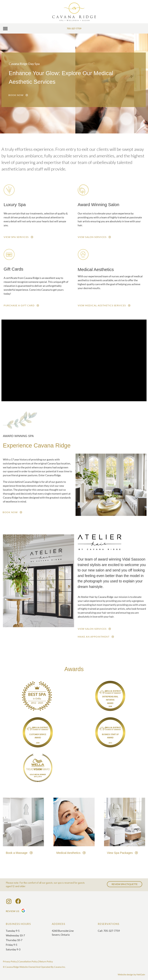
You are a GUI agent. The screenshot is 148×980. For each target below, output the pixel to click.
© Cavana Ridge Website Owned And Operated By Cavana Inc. (34, 967)
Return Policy (46, 961)
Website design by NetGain (131, 974)
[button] (5, 29)
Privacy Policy (10, 961)
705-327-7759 (74, 28)
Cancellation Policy (28, 961)
